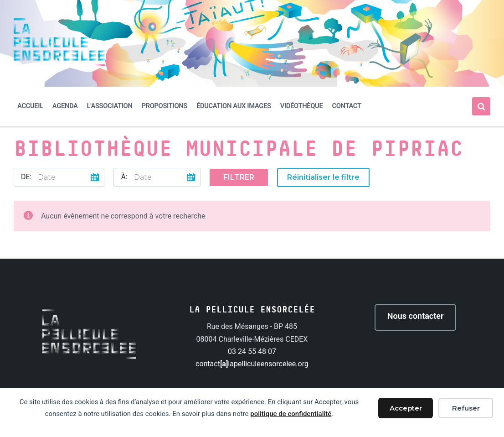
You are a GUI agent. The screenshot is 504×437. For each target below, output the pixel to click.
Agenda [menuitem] (65, 106)
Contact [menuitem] (346, 106)
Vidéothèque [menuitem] (302, 106)
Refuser (466, 408)
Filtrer (239, 177)
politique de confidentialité (291, 414)
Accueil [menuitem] (30, 106)
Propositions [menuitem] (165, 106)
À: (124, 177)
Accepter (406, 408)
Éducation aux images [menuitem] (234, 106)
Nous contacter (416, 316)
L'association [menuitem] (110, 106)
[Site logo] (59, 64)
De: (26, 177)
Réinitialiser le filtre (323, 177)
